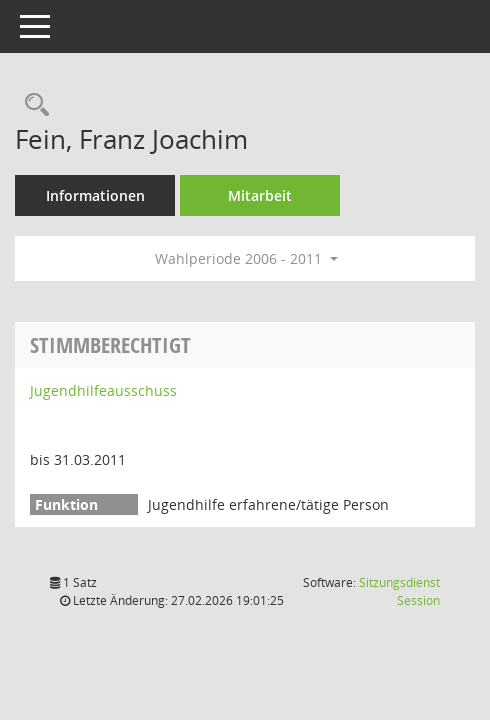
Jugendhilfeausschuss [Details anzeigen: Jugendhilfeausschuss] (103, 390)
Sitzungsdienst (399, 591)
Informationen (95, 195)
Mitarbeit (260, 195)
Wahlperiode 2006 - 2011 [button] (246, 258)
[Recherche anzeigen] (32, 105)
